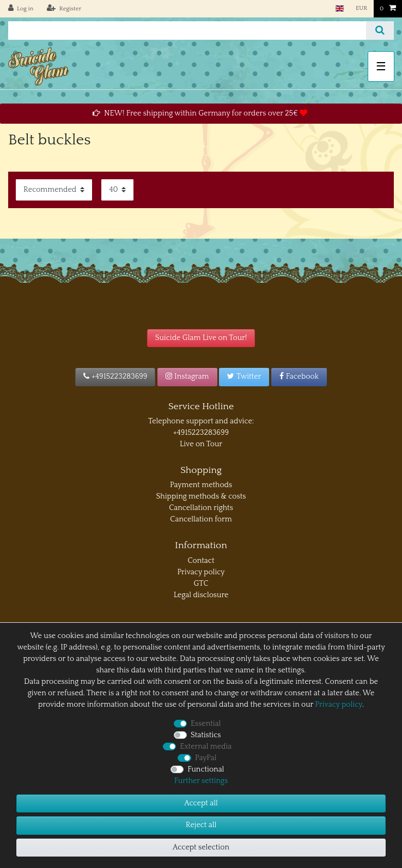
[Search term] (187, 31)
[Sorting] (54, 190)
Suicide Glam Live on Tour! (201, 338)
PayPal (206, 758)
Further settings (201, 781)
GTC (201, 584)
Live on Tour (201, 444)
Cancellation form (201, 519)
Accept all (201, 803)
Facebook (299, 377)
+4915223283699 (115, 377)
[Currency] (362, 8)
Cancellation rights (201, 508)
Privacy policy (201, 572)
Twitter (244, 377)
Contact (201, 561)
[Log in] (21, 9)
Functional (206, 769)
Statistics (206, 735)
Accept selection (201, 847)
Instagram (187, 377)
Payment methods (201, 485)
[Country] (339, 8)
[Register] (64, 9)
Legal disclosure (201, 595)
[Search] (380, 31)
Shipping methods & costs (201, 496)
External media (206, 746)
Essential (206, 724)
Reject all (201, 825)
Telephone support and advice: (201, 421)
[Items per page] (117, 190)
